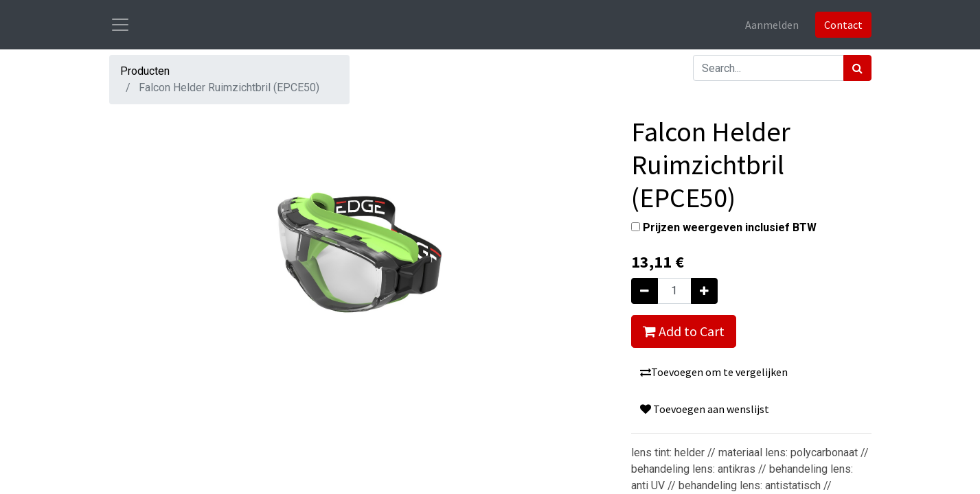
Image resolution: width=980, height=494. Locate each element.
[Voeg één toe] (704, 291)
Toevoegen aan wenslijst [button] (705, 409)
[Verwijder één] (645, 291)
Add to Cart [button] (684, 331)
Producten (145, 71)
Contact (843, 25)
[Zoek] (857, 68)
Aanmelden (772, 25)
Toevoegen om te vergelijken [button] (714, 372)
